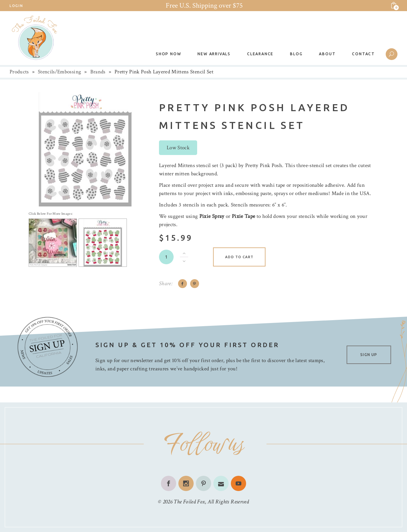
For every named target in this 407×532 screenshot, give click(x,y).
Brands (98, 72)
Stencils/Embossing (59, 72)
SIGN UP (369, 355)
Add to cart (239, 257)
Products (19, 72)
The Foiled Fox (189, 502)
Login (16, 6)
